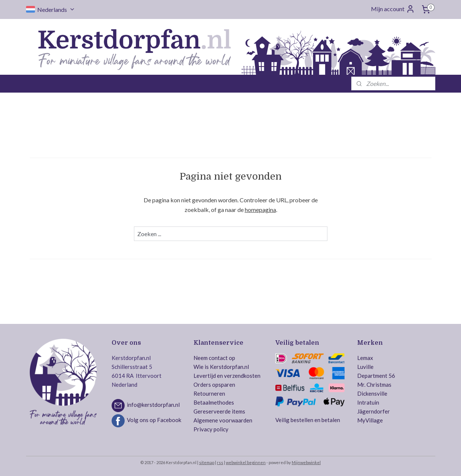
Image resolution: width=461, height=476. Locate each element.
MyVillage (370, 420)
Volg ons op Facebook (154, 420)
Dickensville (372, 393)
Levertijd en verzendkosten (227, 376)
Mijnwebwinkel (306, 462)
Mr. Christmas (374, 385)
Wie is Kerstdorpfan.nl (221, 367)
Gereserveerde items (219, 411)
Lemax (365, 358)
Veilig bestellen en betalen (308, 420)
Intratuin (368, 402)
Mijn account (393, 9)
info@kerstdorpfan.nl (153, 405)
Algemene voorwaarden (223, 420)
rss (220, 462)
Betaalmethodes (214, 402)
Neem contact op (214, 358)
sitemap (207, 462)
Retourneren (209, 393)
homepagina (260, 210)
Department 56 (376, 376)
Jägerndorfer (374, 411)
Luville (365, 367)
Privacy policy (211, 429)
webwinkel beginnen (246, 462)
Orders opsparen (214, 385)
